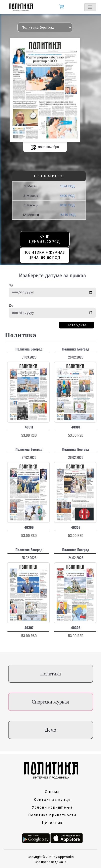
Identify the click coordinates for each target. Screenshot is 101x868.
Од (11, 285)
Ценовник (52, 823)
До (11, 306)
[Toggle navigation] (90, 7)
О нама (52, 792)
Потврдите (77, 325)
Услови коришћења (52, 807)
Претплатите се (49, 176)
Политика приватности (52, 815)
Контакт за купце (52, 800)
